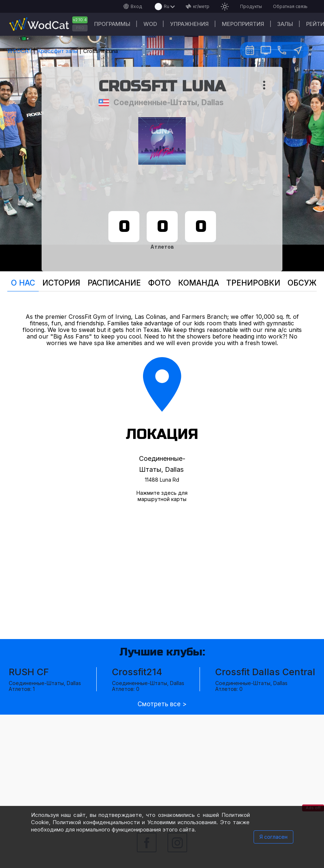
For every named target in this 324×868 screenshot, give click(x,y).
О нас (23, 283)
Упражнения (189, 24)
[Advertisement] (162, 766)
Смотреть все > (162, 704)
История (61, 283)
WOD (150, 24)
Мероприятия (243, 24)
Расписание (114, 283)
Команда (198, 283)
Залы (285, 24)
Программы (112, 24)
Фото (159, 283)
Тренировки (253, 283)
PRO (80, 28)
